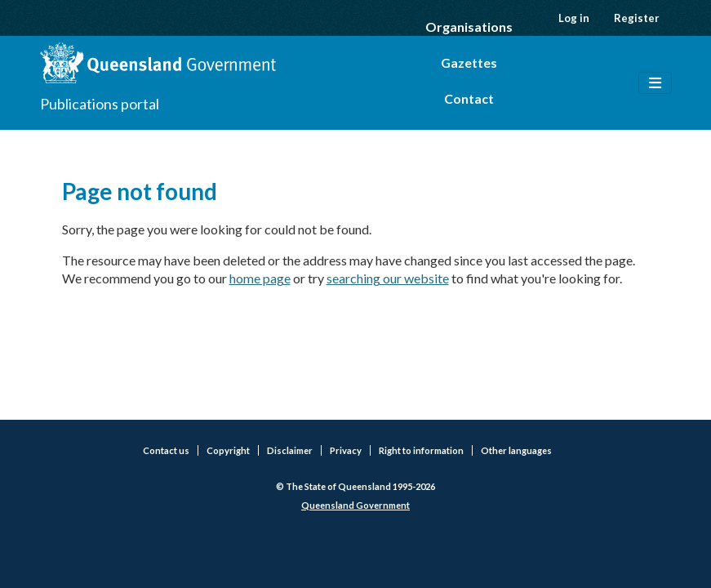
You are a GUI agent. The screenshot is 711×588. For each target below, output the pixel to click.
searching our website (388, 278)
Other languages (516, 450)
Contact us (166, 450)
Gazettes (469, 62)
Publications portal (100, 104)
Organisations (469, 27)
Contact (469, 98)
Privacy (346, 450)
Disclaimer (290, 450)
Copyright (228, 450)
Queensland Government (355, 505)
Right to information (421, 450)
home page (260, 278)
